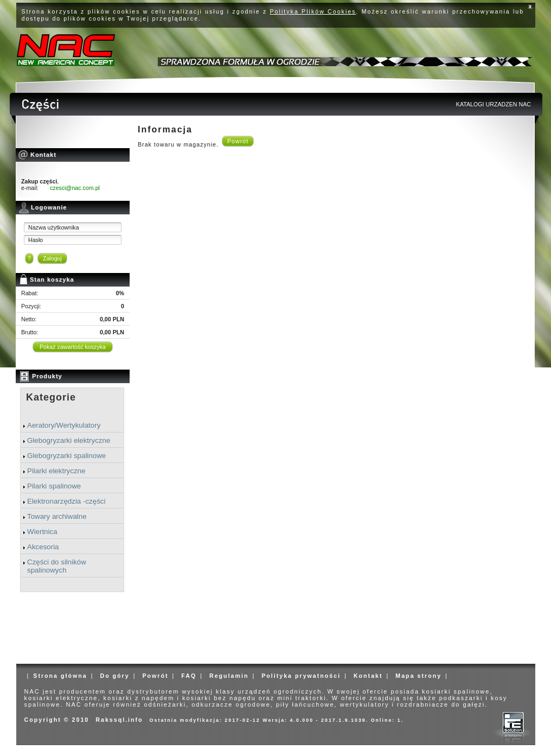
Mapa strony (418, 676)
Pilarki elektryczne (56, 471)
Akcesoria (43, 547)
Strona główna (60, 676)
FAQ (189, 676)
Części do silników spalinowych (57, 566)
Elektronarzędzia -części (66, 501)
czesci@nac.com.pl (75, 188)
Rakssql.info (119, 720)
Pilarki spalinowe (54, 486)
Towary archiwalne (57, 516)
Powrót (238, 141)
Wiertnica (42, 532)
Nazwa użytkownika (54, 227)
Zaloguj (52, 258)
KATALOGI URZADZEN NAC (494, 104)
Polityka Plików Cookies (313, 11)
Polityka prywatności (301, 676)
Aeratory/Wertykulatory (64, 425)
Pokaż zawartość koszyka (73, 347)
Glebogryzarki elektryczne (69, 440)
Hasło (36, 240)
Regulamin (229, 676)
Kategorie (51, 397)
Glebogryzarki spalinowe (66, 456)
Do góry (114, 676)
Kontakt (368, 676)
